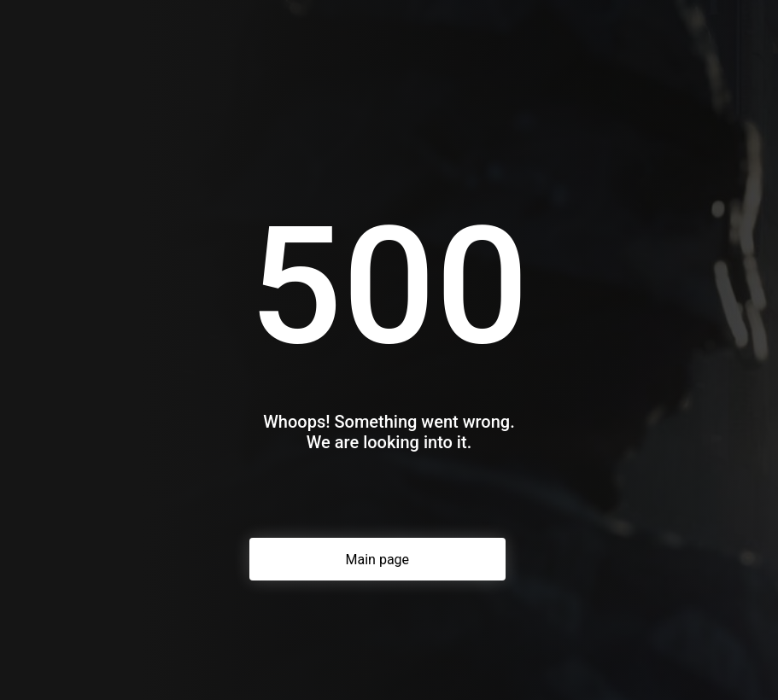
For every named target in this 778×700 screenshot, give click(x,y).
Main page (378, 560)
